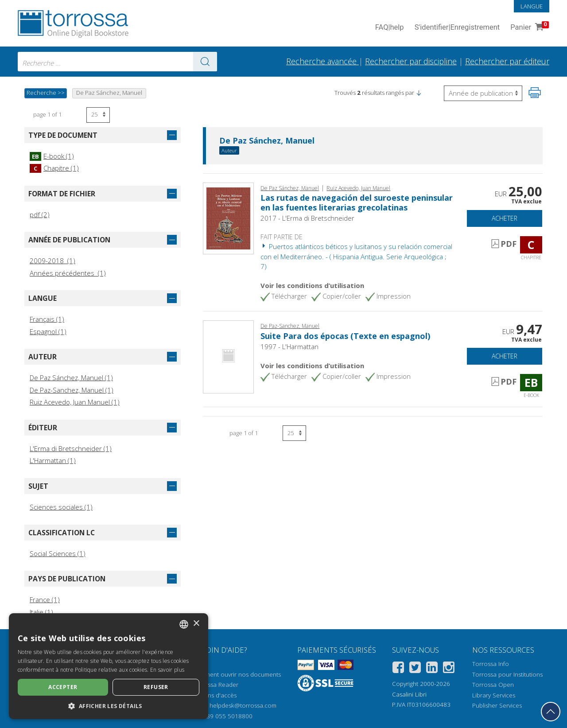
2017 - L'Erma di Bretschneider (307, 218)
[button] (419, 93)
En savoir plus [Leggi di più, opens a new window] (167, 670)
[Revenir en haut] (551, 712)
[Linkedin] (432, 669)
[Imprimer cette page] (535, 93)
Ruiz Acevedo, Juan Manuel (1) (75, 402)
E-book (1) (52, 156)
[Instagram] (449, 669)
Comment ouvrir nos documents (237, 674)
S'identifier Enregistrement (457, 28)
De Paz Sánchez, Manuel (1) (71, 378)
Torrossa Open (493, 685)
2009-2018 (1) (52, 261)
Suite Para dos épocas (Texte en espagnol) (345, 336)
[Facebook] (398, 669)
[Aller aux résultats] (205, 62)
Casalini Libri (409, 694)
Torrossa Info (491, 664)
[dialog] (109, 666)
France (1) (45, 600)
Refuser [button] (156, 687)
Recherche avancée (322, 61)
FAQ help (390, 28)
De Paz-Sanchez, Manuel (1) (72, 390)
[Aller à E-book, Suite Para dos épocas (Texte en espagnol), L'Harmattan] (228, 356)
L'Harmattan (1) (53, 460)
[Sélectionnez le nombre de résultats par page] (98, 115)
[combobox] (117, 62)
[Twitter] (415, 669)
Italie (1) (41, 612)
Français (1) (47, 319)
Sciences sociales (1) (61, 507)
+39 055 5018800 (228, 716)
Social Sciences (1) (58, 553)
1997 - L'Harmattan (289, 346)
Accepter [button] (63, 687)
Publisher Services (497, 705)
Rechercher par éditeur (507, 61)
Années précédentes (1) (68, 273)
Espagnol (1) (48, 331)
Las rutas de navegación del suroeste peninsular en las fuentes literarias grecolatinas (357, 202)
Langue (532, 6)
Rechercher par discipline (411, 61)
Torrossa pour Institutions (507, 674)
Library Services (494, 695)
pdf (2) (40, 214)
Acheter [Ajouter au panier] (505, 218)
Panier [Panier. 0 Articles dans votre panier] (529, 28)
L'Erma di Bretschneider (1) (71, 448)
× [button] (196, 624)
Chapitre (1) (54, 168)
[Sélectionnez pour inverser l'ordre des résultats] (483, 93)
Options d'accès (214, 695)
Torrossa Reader (215, 685)
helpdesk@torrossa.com (243, 705)
